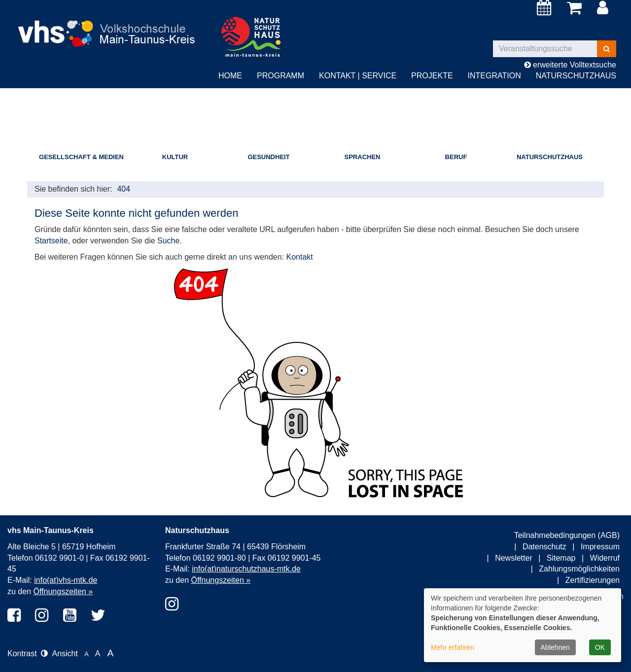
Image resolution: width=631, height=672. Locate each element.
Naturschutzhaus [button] (576, 76)
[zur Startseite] (110, 25)
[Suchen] (607, 49)
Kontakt (300, 257)
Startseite (51, 241)
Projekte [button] (432, 76)
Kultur (175, 157)
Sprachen (363, 157)
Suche (168, 241)
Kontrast (28, 654)
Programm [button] (280, 76)
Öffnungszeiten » (63, 591)
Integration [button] (494, 76)
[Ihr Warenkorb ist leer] (576, 8)
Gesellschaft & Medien (81, 157)
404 (123, 189)
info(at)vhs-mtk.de (66, 580)
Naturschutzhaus (550, 157)
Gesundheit (268, 157)
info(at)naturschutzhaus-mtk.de (246, 569)
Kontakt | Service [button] (358, 76)
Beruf (456, 157)
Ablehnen (555, 647)
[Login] (604, 8)
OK (600, 647)
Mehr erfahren (453, 647)
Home (230, 76)
